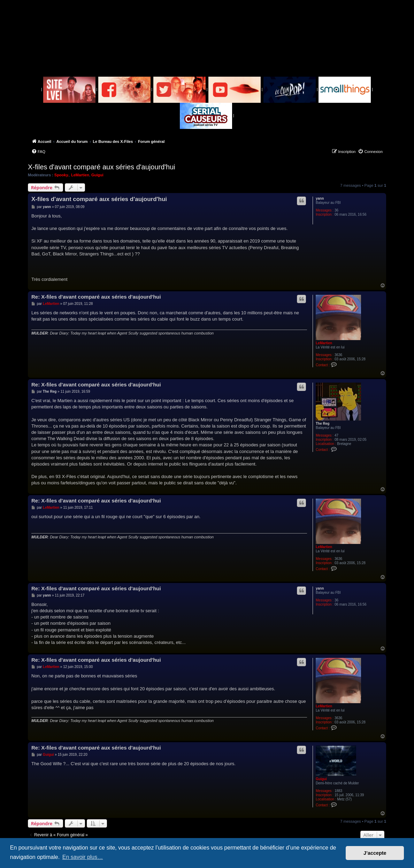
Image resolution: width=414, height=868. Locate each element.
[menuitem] (38, 152)
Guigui (97, 175)
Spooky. (62, 175)
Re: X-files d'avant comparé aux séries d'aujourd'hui (96, 297)
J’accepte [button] (375, 853)
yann (320, 198)
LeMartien (80, 175)
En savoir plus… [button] (83, 857)
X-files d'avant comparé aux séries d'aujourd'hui (102, 167)
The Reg (323, 424)
